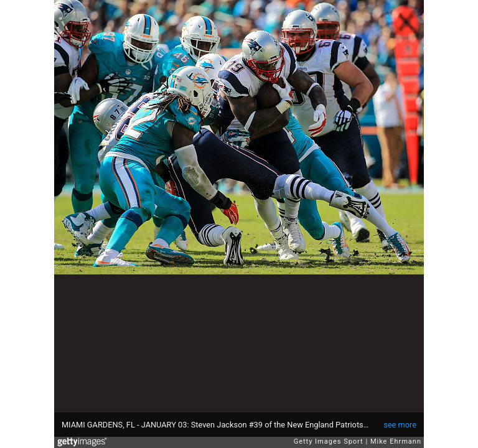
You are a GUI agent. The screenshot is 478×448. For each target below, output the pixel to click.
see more (400, 425)
